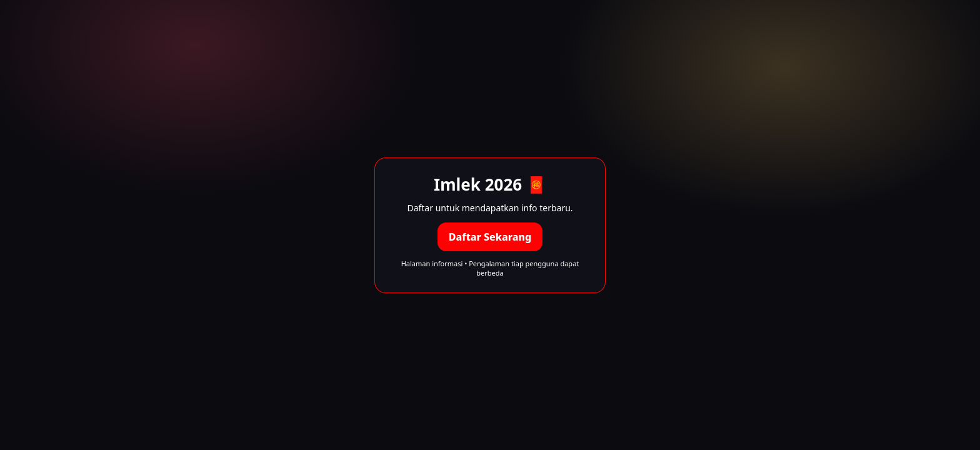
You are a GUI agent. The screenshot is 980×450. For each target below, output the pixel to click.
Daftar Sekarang (490, 237)
